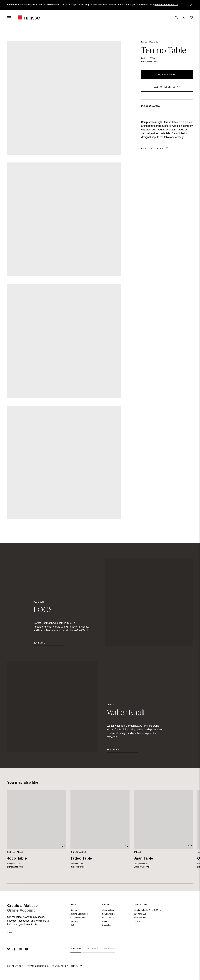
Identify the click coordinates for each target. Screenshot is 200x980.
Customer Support (78, 918)
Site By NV (76, 966)
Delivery (74, 911)
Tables (138, 852)
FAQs (73, 926)
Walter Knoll (152, 62)
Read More (39, 643)
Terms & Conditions (38, 966)
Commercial (109, 949)
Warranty (74, 922)
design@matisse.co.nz (166, 5)
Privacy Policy (60, 966)
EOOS (152, 58)
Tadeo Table (81, 859)
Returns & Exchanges (79, 914)
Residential (76, 949)
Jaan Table (144, 859)
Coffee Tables (15, 852)
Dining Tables (78, 852)
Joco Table (17, 859)
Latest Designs (150, 42)
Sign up (12, 933)
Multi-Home (92, 949)
